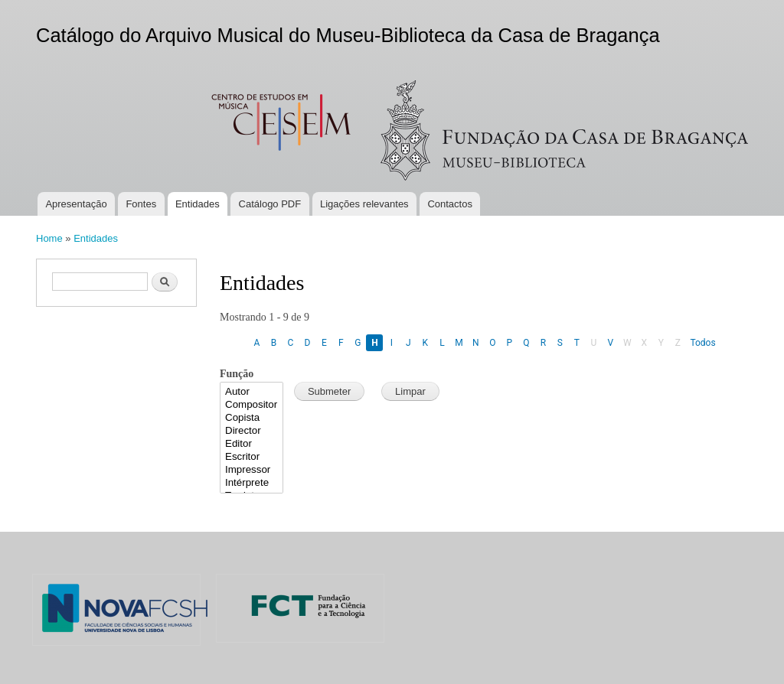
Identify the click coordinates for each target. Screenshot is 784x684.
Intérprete (252, 483)
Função (237, 374)
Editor (252, 444)
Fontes (141, 204)
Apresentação (76, 204)
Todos (702, 343)
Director (252, 431)
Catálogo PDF (270, 204)
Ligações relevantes (364, 204)
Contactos (450, 204)
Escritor (252, 457)
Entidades (198, 204)
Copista (252, 418)
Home (49, 238)
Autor (252, 392)
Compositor (252, 405)
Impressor (252, 470)
